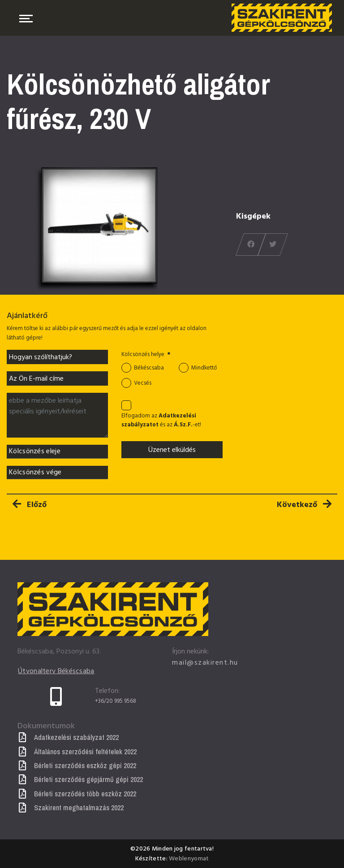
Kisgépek (253, 216)
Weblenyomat (189, 858)
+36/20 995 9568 (116, 701)
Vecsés (143, 383)
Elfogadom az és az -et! (161, 421)
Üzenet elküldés (172, 450)
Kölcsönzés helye (146, 355)
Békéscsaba (149, 368)
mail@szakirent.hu (205, 662)
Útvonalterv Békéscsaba (56, 671)
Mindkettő (204, 368)
